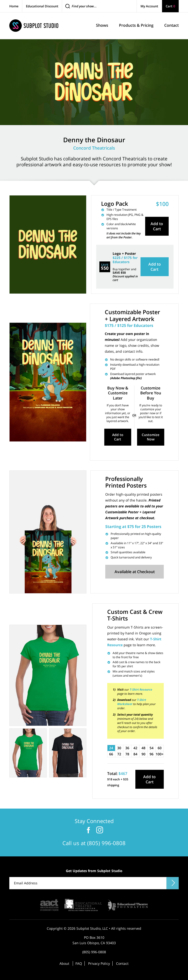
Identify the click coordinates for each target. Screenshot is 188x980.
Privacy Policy (99, 962)
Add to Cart (157, 226)
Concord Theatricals (94, 148)
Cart (170, 6)
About (64, 962)
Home (14, 6)
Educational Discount (42, 6)
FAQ (79, 962)
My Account (149, 6)
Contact (122, 962)
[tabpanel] (48, 675)
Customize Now (151, 437)
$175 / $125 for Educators (129, 325)
